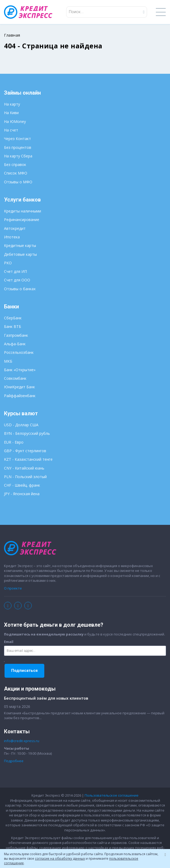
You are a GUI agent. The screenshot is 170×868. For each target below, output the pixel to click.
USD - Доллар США (21, 425)
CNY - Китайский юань (24, 468)
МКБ (8, 361)
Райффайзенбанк (20, 396)
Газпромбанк (16, 335)
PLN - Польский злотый (25, 477)
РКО (8, 263)
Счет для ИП (15, 271)
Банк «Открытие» (20, 370)
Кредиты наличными (23, 211)
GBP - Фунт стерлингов (25, 451)
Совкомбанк (15, 378)
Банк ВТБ (13, 326)
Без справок (15, 164)
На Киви (11, 113)
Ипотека (12, 237)
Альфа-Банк (15, 344)
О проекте (13, 588)
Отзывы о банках (20, 289)
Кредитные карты (20, 245)
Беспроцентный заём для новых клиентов (46, 698)
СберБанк (13, 318)
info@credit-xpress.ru (22, 741)
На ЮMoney (15, 121)
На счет (11, 130)
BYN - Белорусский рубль (27, 433)
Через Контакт (17, 139)
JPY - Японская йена (22, 494)
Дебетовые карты (20, 254)
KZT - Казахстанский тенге (28, 459)
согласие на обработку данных (60, 859)
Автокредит (15, 228)
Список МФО (16, 173)
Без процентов (18, 147)
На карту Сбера (18, 156)
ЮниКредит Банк (19, 387)
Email (9, 642)
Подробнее (14, 761)
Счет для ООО (17, 280)
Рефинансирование (22, 220)
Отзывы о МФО (18, 182)
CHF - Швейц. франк (22, 485)
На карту (12, 104)
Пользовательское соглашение (112, 795)
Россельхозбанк (19, 352)
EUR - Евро (14, 442)
